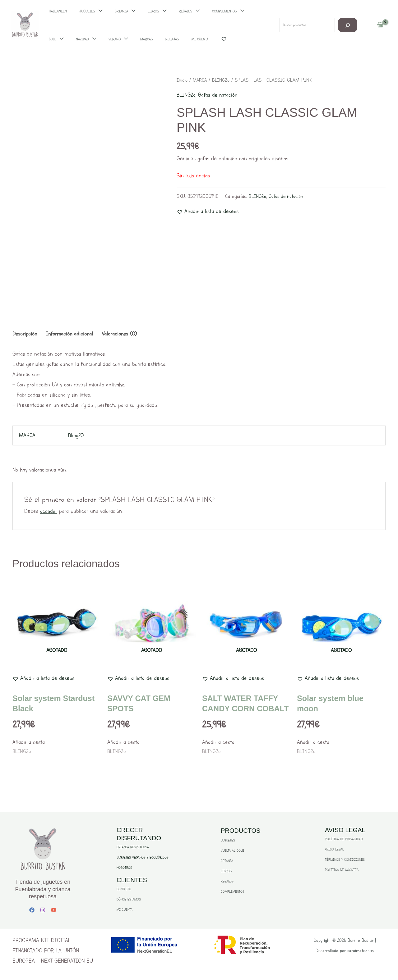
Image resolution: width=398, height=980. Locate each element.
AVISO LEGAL (334, 850)
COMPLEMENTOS (233, 893)
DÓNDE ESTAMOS (129, 900)
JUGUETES (228, 841)
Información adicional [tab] (71, 334)
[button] (208, 211)
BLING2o (223, 80)
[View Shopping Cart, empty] (380, 25)
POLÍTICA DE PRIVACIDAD (344, 840)
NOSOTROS (124, 869)
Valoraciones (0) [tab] (122, 334)
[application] (64, 39)
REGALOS (227, 882)
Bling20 (77, 436)
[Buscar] (348, 25)
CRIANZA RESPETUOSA (133, 848)
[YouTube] (54, 911)
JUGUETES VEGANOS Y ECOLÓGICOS (143, 858)
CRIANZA (227, 862)
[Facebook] (32, 911)
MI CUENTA (125, 911)
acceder (49, 512)
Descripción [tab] (25, 334)
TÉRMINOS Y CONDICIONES (345, 861)
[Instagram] (43, 911)
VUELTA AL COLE (232, 852)
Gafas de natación (220, 95)
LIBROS (226, 872)
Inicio (182, 80)
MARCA (201, 80)
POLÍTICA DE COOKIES (342, 871)
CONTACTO (124, 890)
